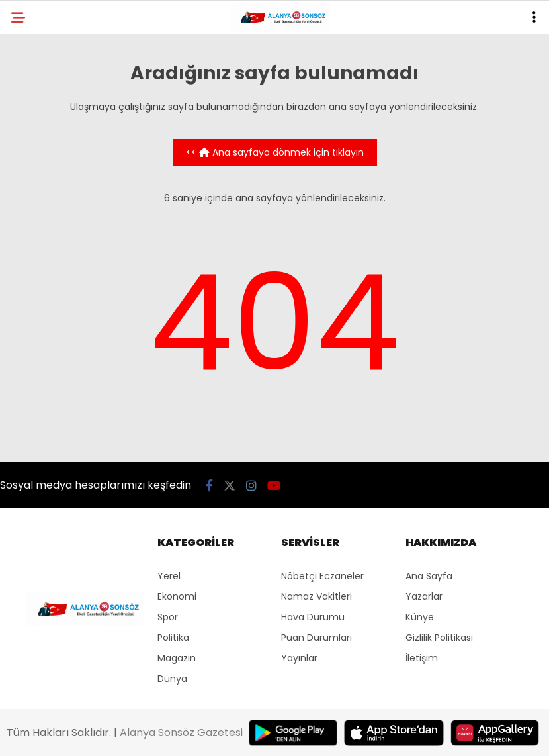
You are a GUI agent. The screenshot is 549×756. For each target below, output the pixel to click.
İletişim (422, 658)
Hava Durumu (313, 617)
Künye (420, 617)
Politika (173, 638)
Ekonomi (177, 596)
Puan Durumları (317, 638)
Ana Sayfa (429, 576)
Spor (168, 617)
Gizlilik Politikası (439, 638)
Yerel (169, 576)
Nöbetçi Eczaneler (322, 576)
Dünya (172, 679)
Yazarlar (424, 596)
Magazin (177, 658)
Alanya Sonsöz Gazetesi (181, 732)
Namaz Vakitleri (317, 596)
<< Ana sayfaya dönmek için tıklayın (275, 152)
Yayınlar (299, 658)
